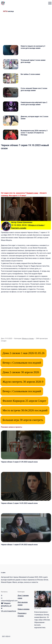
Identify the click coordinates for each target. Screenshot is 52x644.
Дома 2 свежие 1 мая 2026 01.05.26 (24, 353)
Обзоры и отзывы (36, 225)
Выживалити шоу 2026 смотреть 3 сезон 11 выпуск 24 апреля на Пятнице (34, 133)
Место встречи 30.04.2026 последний (25, 410)
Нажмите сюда (32, 193)
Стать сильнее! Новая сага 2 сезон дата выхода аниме (34, 89)
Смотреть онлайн (19, 228)
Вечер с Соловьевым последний (22, 363)
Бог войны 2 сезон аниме (30, 74)
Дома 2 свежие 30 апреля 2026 (21, 372)
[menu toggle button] (50, 3)
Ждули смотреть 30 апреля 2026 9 (23, 382)
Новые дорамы (24, 609)
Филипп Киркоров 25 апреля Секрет (24, 401)
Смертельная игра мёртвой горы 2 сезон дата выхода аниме (34, 103)
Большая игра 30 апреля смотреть (23, 420)
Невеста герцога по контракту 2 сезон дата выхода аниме (33, 47)
